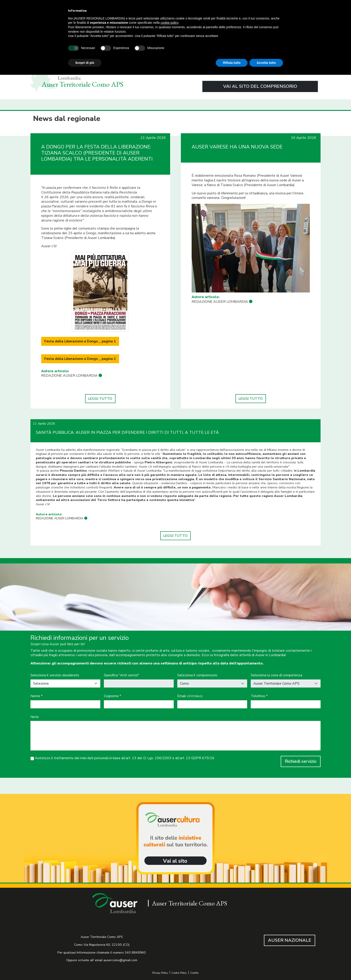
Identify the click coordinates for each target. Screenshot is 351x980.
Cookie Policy (179, 973)
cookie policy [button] (169, 23)
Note (35, 717)
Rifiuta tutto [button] (232, 63)
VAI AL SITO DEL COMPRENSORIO (260, 86)
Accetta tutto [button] (266, 63)
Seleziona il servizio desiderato (55, 675)
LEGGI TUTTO (100, 399)
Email (190, 696)
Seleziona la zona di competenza (276, 675)
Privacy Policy (160, 973)
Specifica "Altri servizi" (122, 675)
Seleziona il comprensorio (197, 675)
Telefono (259, 696)
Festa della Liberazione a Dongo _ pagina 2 (80, 359)
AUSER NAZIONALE (290, 940)
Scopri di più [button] (85, 63)
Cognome (112, 696)
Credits (195, 973)
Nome (36, 696)
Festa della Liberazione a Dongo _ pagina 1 (80, 341)
